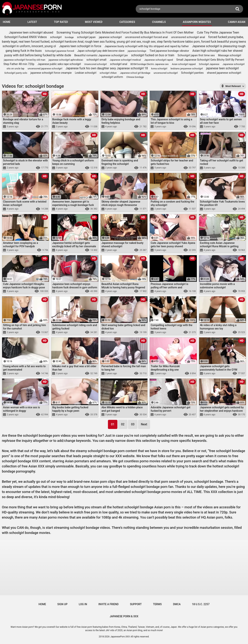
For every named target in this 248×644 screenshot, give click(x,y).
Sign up (62, 604)
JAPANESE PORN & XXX (124, 616)
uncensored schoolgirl (166, 73)
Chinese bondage (135, 77)
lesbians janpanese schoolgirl (187, 68)
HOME (7, 22)
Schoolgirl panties (192, 73)
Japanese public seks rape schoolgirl (59, 64)
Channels (159, 22)
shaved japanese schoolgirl (224, 73)
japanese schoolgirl (110, 37)
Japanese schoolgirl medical (125, 60)
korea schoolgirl (159, 69)
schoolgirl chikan (108, 73)
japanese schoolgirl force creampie (51, 73)
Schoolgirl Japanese (209, 64)
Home (42, 604)
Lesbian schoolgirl (86, 73)
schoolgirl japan (86, 37)
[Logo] (32, 9)
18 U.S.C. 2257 (201, 604)
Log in (83, 604)
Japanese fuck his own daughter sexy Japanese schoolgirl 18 (107, 68)
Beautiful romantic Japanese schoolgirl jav (101, 55)
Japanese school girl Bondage (135, 73)
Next (144, 424)
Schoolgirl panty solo (16, 73)
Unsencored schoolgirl (96, 64)
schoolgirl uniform (112, 77)
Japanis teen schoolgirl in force (80, 46)
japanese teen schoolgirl (222, 68)
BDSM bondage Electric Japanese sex (150, 64)
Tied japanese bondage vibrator (169, 51)
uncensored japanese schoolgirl (45, 68)
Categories (127, 22)
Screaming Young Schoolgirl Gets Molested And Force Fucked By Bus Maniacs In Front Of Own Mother (125, 32)
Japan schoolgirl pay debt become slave (101, 51)
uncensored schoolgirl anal (188, 37)
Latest (32, 22)
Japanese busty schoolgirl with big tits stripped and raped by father (147, 46)
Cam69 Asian (237, 22)
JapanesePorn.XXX (120, 637)
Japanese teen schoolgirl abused (31, 32)
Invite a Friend (109, 604)
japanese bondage (137, 51)
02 (123, 424)
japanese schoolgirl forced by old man (24, 60)
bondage (69, 37)
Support (136, 604)
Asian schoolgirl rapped (184, 64)
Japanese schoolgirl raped (159, 60)
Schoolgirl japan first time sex (196, 55)
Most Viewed (94, 22)
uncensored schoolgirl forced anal (146, 37)
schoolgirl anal (119, 64)
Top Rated (61, 22)
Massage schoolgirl (230, 55)
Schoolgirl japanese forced (60, 51)
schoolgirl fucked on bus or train (153, 55)
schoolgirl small (96, 60)
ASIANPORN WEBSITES (197, 22)
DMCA (177, 604)
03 (133, 424)
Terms (157, 604)
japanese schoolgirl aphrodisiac (66, 60)
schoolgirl (56, 37)
